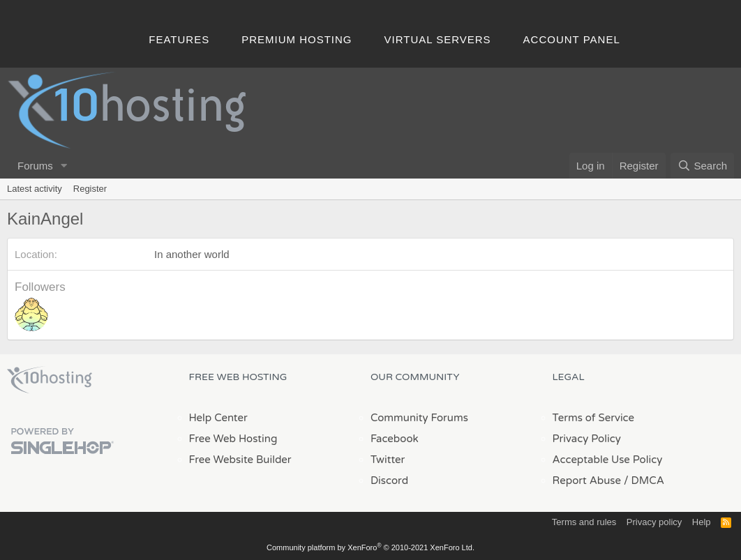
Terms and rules (584, 522)
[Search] (702, 166)
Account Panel (572, 39)
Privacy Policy (587, 439)
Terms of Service (594, 418)
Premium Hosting (297, 39)
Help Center (218, 418)
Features (179, 39)
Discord (389, 480)
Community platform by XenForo (370, 547)
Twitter (388, 460)
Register (90, 189)
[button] (64, 166)
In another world (192, 254)
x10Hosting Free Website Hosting (50, 380)
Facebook (395, 439)
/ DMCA (644, 480)
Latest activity (35, 189)
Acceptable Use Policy (608, 460)
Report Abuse (587, 480)
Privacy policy (654, 522)
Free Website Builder (240, 460)
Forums (35, 166)
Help (702, 522)
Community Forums (419, 418)
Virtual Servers (438, 39)
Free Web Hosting (233, 439)
